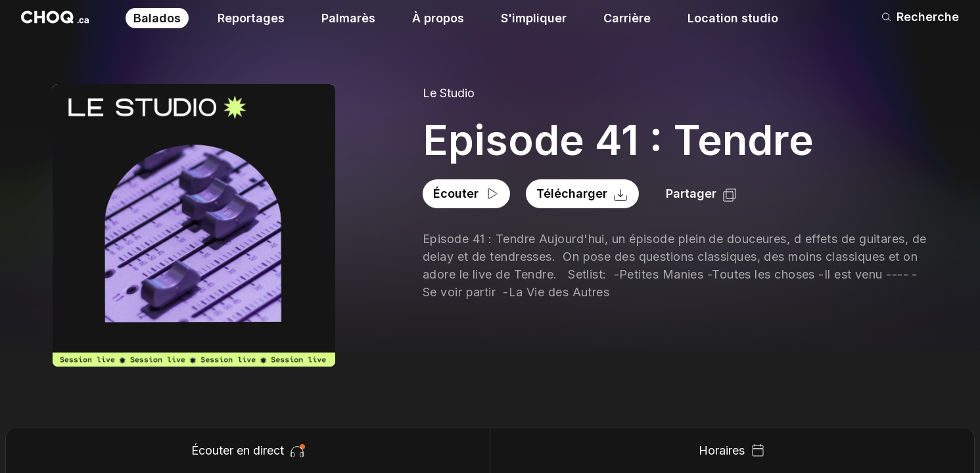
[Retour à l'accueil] (55, 17)
